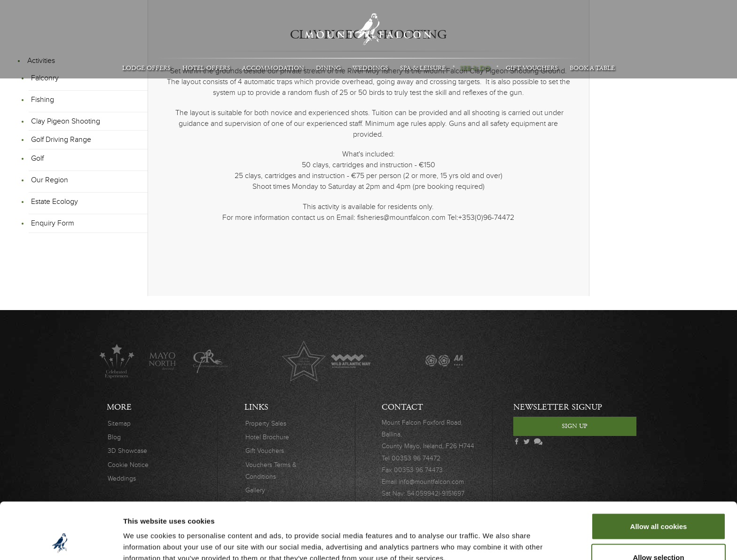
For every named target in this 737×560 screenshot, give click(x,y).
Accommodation (273, 68)
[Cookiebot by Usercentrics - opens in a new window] (61, 542)
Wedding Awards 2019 (537, 361)
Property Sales (266, 424)
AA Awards (444, 361)
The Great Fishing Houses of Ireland (397, 361)
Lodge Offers (146, 68)
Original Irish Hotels (257, 361)
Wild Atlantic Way (350, 361)
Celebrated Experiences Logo (117, 361)
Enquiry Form (53, 223)
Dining (328, 68)
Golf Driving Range (61, 140)
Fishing (43, 100)
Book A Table (592, 68)
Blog (114, 437)
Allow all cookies (659, 473)
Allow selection (658, 504)
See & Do (475, 68)
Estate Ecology (55, 202)
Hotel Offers (206, 68)
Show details (493, 536)
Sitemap (119, 424)
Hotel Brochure (267, 437)
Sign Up (575, 426)
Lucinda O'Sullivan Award (304, 361)
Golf (37, 158)
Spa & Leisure (423, 68)
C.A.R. (210, 361)
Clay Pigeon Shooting (66, 121)
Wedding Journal (491, 361)
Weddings (370, 68)
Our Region (50, 180)
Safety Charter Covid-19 (584, 361)
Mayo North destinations (163, 361)
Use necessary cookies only (659, 535)
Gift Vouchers (532, 68)
